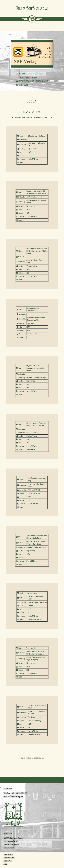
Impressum (8, 855)
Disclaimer (8, 861)
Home (22, 74)
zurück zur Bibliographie (33, 758)
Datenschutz (9, 858)
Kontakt (24, 85)
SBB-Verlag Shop (28, 77)
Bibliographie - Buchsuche (34, 81)
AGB (5, 864)
